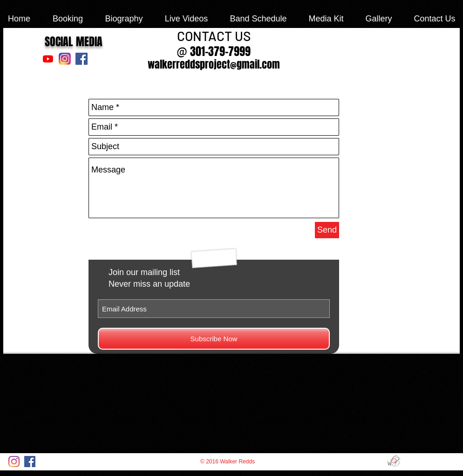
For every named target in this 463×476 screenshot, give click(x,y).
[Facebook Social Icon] (82, 59)
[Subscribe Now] (214, 339)
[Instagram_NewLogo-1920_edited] (65, 59)
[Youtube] (48, 59)
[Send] (327, 230)
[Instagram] (14, 462)
